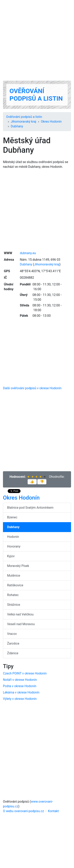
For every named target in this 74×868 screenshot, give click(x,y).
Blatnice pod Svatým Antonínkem (30, 508)
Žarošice (13, 643)
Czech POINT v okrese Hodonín (25, 673)
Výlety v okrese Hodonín (20, 699)
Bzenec (12, 517)
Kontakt (53, 811)
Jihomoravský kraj (24, 122)
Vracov (12, 634)
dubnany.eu (28, 253)
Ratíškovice (15, 585)
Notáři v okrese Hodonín (20, 680)
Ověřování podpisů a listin (36, 95)
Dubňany (17, 126)
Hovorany (14, 546)
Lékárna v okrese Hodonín (21, 692)
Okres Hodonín (51, 122)
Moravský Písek (18, 566)
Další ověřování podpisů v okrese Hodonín (32, 388)
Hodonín (13, 537)
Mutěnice (14, 576)
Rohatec (13, 595)
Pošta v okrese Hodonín (20, 686)
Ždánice (13, 653)
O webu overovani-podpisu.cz (23, 811)
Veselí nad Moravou (21, 624)
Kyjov (11, 556)
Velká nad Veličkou (20, 614)
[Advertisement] (37, 40)
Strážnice (14, 605)
